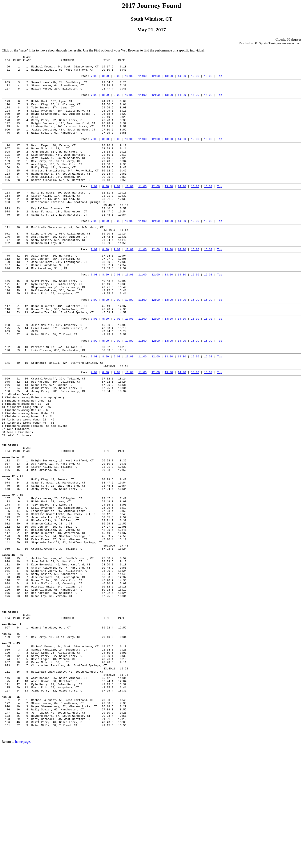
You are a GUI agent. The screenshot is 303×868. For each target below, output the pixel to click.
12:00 (156, 80)
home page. (23, 863)
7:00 (94, 80)
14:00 (182, 80)
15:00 (195, 80)
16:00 (208, 80)
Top (220, 80)
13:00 (169, 80)
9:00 (117, 80)
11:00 (143, 80)
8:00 (106, 80)
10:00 (129, 80)
